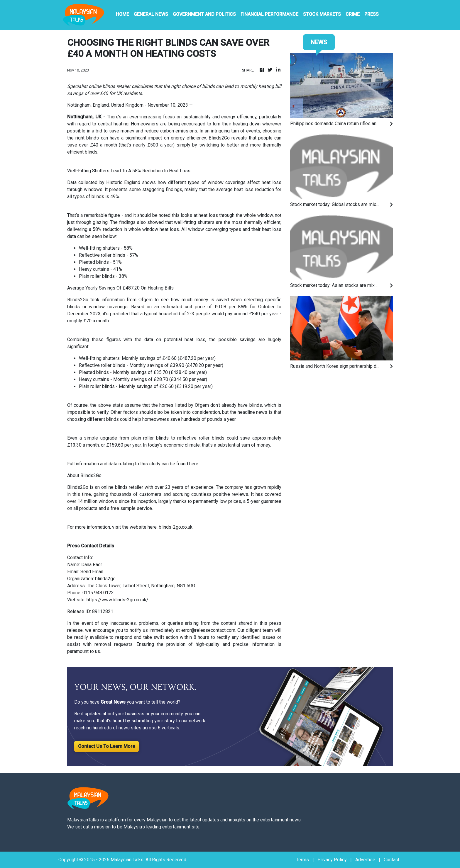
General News (151, 14)
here (194, 464)
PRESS (372, 14)
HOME (122, 14)
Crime (353, 14)
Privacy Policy (332, 860)
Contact (391, 860)
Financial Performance (269, 14)
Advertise (365, 860)
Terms (302, 860)
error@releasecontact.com (208, 630)
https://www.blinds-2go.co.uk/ (117, 600)
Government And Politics (204, 14)
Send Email (92, 572)
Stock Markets (322, 14)
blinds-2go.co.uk (176, 527)
